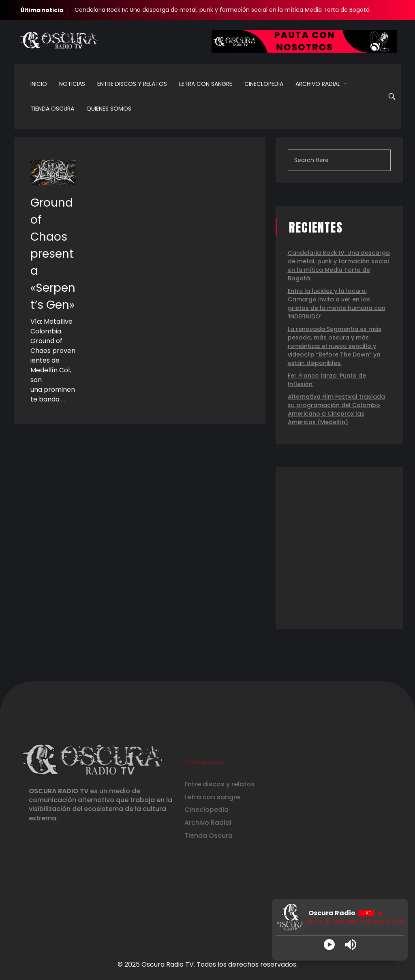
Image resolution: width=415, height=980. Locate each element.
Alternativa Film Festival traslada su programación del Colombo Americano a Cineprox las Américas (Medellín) (336, 409)
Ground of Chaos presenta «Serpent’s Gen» (53, 254)
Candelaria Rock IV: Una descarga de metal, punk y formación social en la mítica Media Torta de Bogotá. (223, 10)
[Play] (329, 945)
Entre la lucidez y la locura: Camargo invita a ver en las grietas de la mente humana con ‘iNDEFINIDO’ (337, 304)
